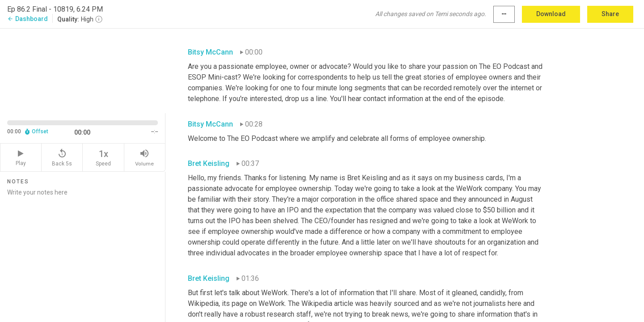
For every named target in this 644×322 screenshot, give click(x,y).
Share (610, 14)
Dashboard (28, 19)
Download (551, 14)
